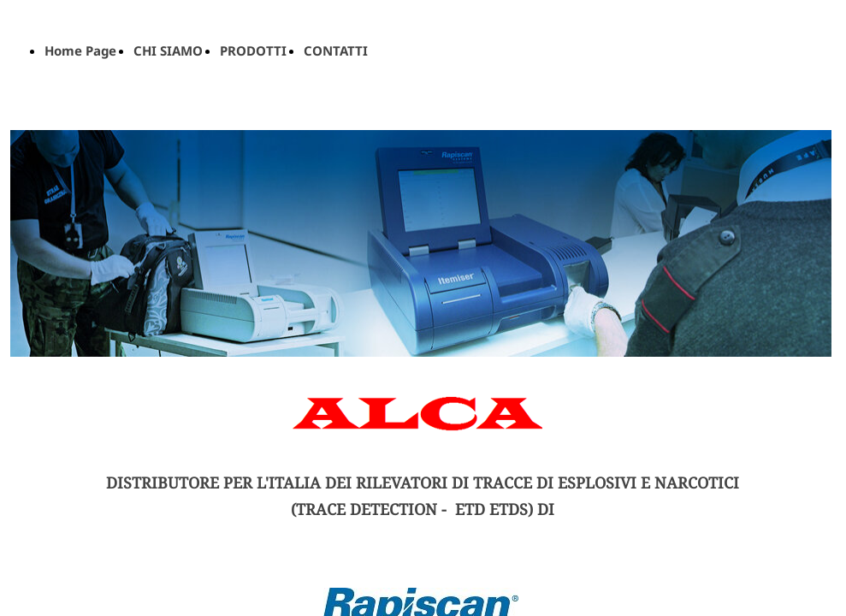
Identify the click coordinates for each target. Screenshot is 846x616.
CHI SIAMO (168, 50)
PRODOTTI (253, 50)
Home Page (80, 50)
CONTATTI (336, 50)
